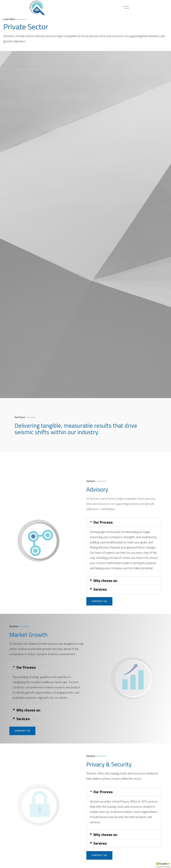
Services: (100, 591)
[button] (126, 8)
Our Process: (103, 524)
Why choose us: (105, 583)
